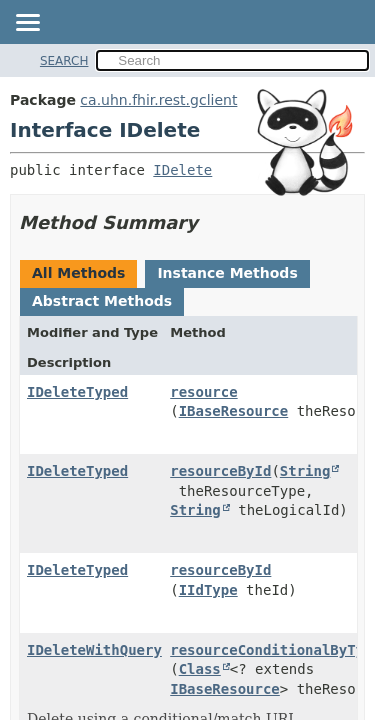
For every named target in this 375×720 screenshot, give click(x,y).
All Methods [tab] (78, 273)
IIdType (208, 590)
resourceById (220, 471)
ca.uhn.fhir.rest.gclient (158, 100)
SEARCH (64, 61)
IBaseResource (234, 411)
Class (200, 669)
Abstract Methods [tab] (102, 301)
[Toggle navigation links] (27, 24)
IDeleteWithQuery (94, 650)
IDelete (182, 170)
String (305, 471)
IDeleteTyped (77, 392)
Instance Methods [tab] (227, 273)
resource (203, 392)
